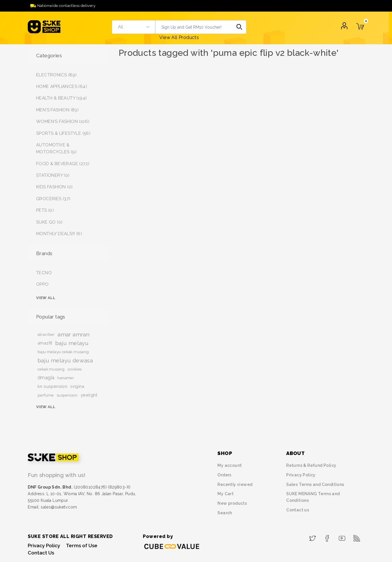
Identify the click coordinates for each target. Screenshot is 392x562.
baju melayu (72, 343)
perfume (46, 395)
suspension (67, 395)
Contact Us (41, 553)
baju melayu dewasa (65, 360)
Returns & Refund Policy (311, 465)
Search (240, 27)
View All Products (179, 37)
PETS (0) (45, 210)
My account (230, 465)
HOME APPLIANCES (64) (62, 86)
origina (77, 386)
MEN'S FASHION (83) (57, 110)
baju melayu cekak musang (63, 352)
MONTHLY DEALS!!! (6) (59, 234)
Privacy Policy (301, 475)
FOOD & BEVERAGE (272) (63, 164)
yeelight (89, 395)
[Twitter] (313, 537)
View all (46, 298)
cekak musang (51, 369)
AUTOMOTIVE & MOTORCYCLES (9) (56, 148)
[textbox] (194, 27)
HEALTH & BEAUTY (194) (61, 98)
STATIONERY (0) (53, 175)
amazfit (45, 343)
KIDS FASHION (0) (54, 187)
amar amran (73, 334)
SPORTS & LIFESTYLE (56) (63, 133)
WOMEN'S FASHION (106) (63, 121)
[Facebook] (327, 537)
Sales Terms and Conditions (315, 484)
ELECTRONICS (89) (56, 75)
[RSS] (357, 537)
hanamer (66, 378)
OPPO (42, 284)
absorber (46, 334)
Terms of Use (82, 546)
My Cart (225, 494)
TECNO (44, 273)
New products (232, 503)
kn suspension (52, 386)
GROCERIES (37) (53, 199)
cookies (75, 369)
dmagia (46, 378)
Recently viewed (235, 484)
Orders (224, 475)
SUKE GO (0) (49, 222)
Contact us (298, 510)
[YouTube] (342, 537)
